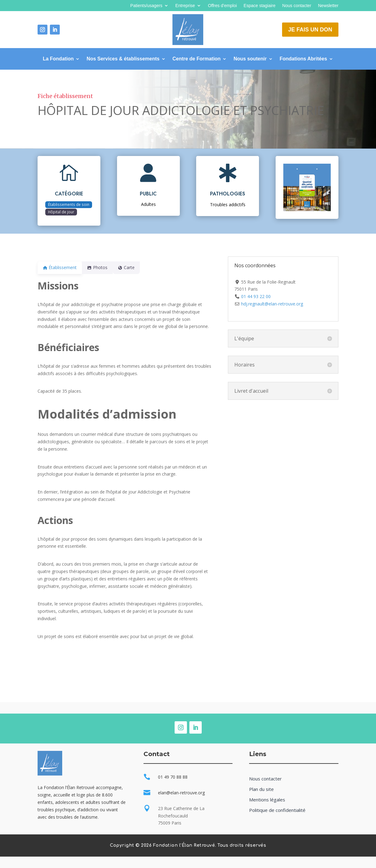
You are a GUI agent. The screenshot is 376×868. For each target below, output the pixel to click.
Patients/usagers (146, 6)
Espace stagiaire (260, 6)
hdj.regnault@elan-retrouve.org (272, 304)
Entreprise (185, 6)
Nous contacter (297, 6)
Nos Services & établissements (123, 59)
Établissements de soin (69, 204)
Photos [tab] (101, 267)
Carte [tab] (134, 267)
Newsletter (328, 6)
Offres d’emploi (222, 6)
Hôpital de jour (61, 212)
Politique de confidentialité (277, 810)
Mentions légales (267, 800)
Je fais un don (310, 30)
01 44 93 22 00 (256, 296)
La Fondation (58, 59)
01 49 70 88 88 (173, 777)
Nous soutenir (250, 59)
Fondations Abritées (303, 59)
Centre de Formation (196, 59)
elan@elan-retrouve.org (181, 793)
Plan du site (261, 789)
